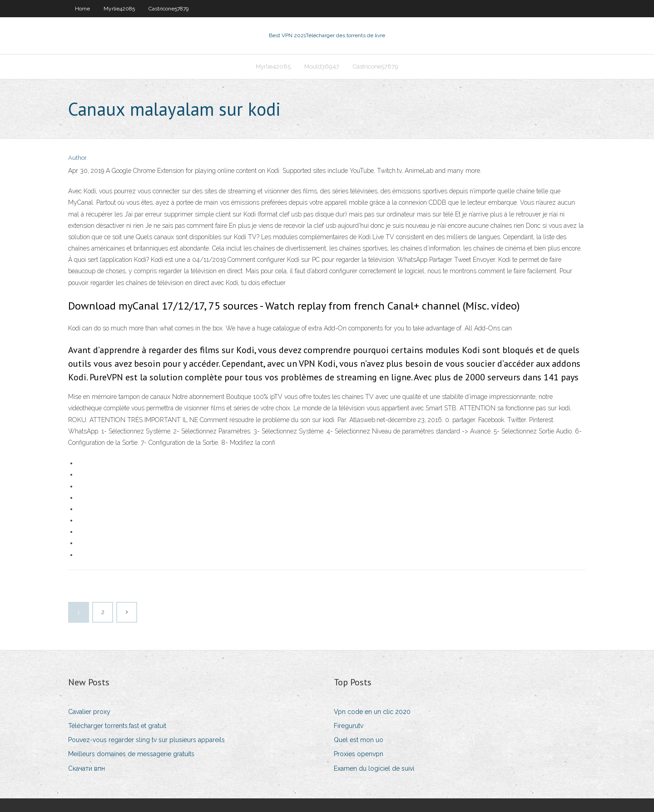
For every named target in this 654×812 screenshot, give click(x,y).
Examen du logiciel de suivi (374, 768)
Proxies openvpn (359, 754)
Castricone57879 (168, 9)
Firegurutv (349, 726)
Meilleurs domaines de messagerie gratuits (131, 754)
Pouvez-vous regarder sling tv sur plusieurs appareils (146, 740)
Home (82, 9)
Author (77, 158)
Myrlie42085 (119, 9)
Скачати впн (87, 768)
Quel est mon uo (359, 740)
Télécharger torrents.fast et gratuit (117, 726)
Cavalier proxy (89, 712)
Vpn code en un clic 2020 (372, 712)
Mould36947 (322, 66)
